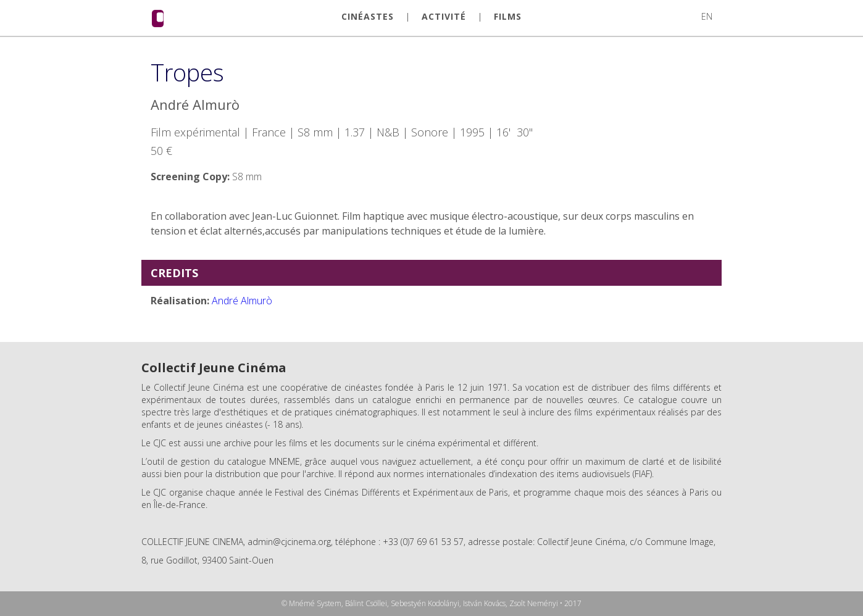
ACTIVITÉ (444, 17)
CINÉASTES (368, 17)
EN (707, 16)
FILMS (508, 17)
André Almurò (242, 301)
